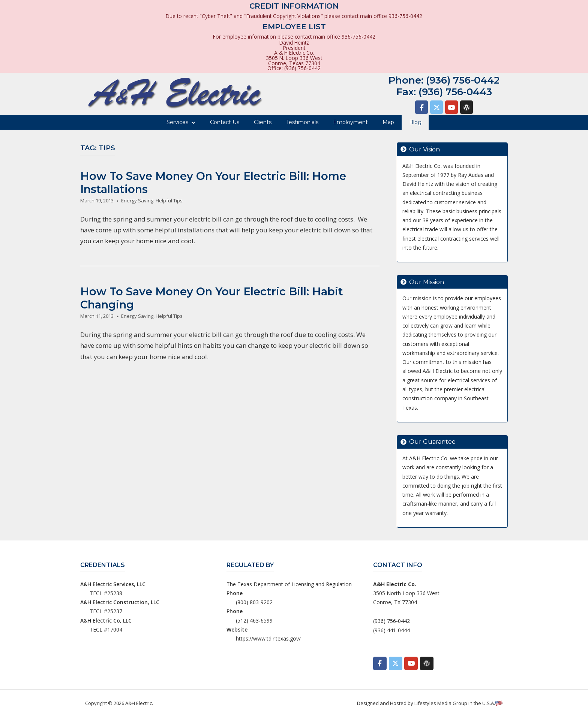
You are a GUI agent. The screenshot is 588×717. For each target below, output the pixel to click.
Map (388, 122)
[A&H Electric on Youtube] (451, 107)
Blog (415, 122)
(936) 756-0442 (463, 80)
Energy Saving (137, 201)
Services (177, 122)
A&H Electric (139, 703)
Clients (263, 122)
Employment (350, 122)
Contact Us (225, 122)
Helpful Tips (169, 201)
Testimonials (302, 122)
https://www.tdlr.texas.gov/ (268, 638)
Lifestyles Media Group (441, 703)
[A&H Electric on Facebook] (421, 107)
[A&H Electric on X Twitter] (436, 107)
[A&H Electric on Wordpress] (466, 107)
